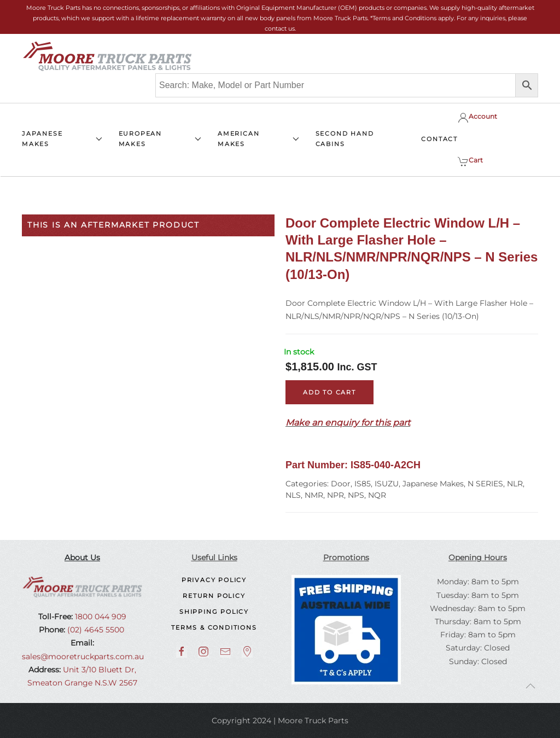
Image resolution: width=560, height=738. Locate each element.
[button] (530, 686)
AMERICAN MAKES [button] (258, 139)
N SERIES (485, 484)
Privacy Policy (214, 580)
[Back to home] (107, 56)
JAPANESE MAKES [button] (62, 139)
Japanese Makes (433, 484)
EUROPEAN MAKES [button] (160, 139)
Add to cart (329, 392)
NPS (356, 495)
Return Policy (214, 596)
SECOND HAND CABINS (345, 139)
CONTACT (439, 139)
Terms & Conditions (214, 627)
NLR (515, 484)
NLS (293, 495)
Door (341, 484)
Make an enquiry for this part (348, 423)
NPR (336, 495)
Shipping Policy (214, 612)
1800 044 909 (100, 617)
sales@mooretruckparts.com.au (83, 656)
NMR (314, 495)
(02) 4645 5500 (95, 630)
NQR (377, 495)
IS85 (363, 484)
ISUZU (387, 484)
